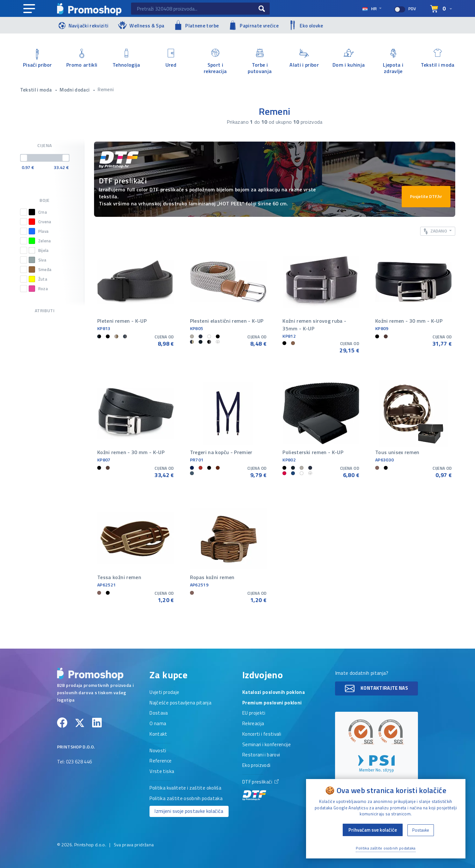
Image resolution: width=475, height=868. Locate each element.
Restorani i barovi (261, 755)
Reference (161, 761)
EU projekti (254, 713)
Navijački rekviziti (83, 25)
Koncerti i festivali (262, 734)
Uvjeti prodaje (164, 693)
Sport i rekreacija (216, 62)
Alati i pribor (304, 59)
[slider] (24, 158)
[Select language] (441, 9)
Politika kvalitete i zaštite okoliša (185, 788)
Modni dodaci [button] (75, 90)
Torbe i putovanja (260, 62)
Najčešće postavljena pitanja (180, 703)
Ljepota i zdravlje (393, 62)
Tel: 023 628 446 (75, 762)
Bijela (39, 250)
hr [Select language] (370, 8)
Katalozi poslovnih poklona (274, 693)
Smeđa (40, 269)
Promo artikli (82, 59)
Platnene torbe (196, 25)
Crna (38, 212)
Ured (171, 59)
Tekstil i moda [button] (37, 90)
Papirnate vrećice (253, 25)
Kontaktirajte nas (376, 688)
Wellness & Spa (141, 25)
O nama (158, 724)
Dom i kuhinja (349, 59)
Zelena (40, 241)
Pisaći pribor (38, 59)
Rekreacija (253, 724)
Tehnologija (127, 59)
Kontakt (158, 734)
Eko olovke (306, 25)
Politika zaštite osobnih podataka (186, 799)
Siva (37, 260)
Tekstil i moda (438, 59)
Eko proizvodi (256, 766)
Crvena (40, 222)
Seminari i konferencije (267, 745)
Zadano (436, 231)
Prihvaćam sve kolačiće (373, 830)
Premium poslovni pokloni (272, 703)
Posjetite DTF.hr (426, 196)
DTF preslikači (260, 790)
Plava (39, 231)
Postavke (421, 830)
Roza (38, 289)
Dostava (159, 713)
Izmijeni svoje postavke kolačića (189, 811)
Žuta (38, 279)
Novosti (158, 751)
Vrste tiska (162, 772)
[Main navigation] (29, 9)
